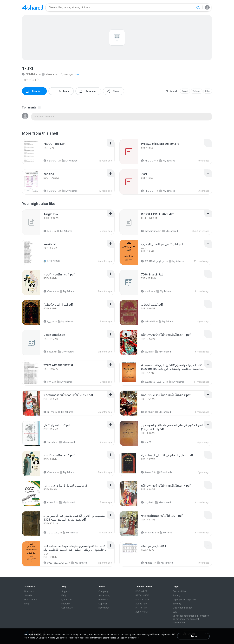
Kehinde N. (148, 322)
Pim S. (49, 382)
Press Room (31, 600)
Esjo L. (49, 231)
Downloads (164, 472)
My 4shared (50, 74)
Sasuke (49, 352)
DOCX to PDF (142, 600)
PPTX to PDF (142, 596)
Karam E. (147, 472)
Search (28, 596)
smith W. (147, 291)
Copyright (103, 604)
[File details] (35, 152)
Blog (27, 604)
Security (177, 604)
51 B (35, 80)
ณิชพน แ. (50, 291)
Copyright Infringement (185, 600)
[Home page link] (33, 7)
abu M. (146, 442)
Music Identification (182, 608)
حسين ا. (49, 322)
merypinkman (150, 231)
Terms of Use (179, 591)
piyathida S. (149, 533)
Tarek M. (50, 442)
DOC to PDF (141, 591)
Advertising (104, 596)
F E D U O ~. (30, 74)
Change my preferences (128, 638)
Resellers (103, 600)
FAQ (64, 596)
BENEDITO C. (52, 261)
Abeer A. (50, 502)
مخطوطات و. (52, 533)
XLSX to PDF (142, 612)
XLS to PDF (141, 604)
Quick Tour (67, 600)
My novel (166, 533)
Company (103, 591)
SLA (175, 612)
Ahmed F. (148, 563)
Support (66, 591)
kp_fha (146, 352)
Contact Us (67, 608)
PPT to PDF (141, 608)
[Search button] (198, 7)
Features (66, 604)
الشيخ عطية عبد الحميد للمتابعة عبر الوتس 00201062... (153, 261)
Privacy (176, 596)
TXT (26, 80)
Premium (29, 591)
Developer (104, 608)
